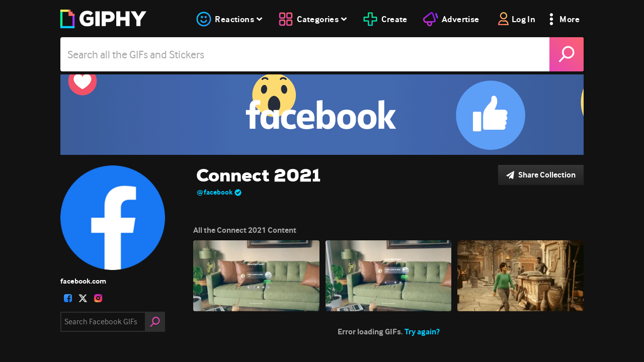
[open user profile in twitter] (83, 298)
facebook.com (83, 281)
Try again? (422, 332)
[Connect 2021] (322, 115)
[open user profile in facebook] (68, 298)
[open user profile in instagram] (98, 298)
